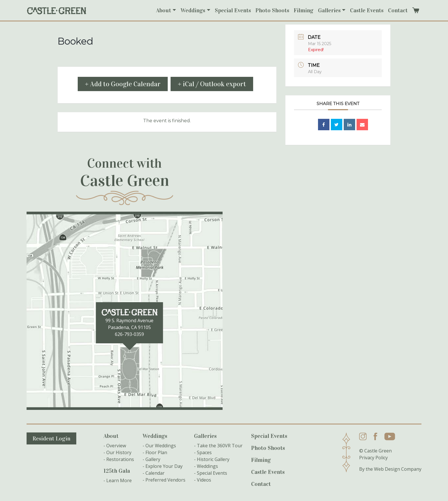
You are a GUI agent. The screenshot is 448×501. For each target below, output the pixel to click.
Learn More (119, 480)
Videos (204, 480)
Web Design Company (398, 469)
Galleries (329, 10)
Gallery (153, 459)
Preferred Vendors (165, 480)
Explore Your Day (164, 466)
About (164, 10)
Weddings (193, 10)
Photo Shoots (272, 10)
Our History (119, 452)
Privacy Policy (373, 458)
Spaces (204, 452)
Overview (116, 446)
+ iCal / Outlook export (212, 84)
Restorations (120, 459)
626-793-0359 (129, 334)
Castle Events (367, 10)
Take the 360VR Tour (220, 446)
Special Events (233, 10)
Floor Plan (156, 452)
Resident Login (51, 438)
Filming (304, 10)
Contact (398, 10)
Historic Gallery (213, 459)
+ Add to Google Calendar (123, 84)
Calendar (155, 473)
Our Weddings (161, 446)
